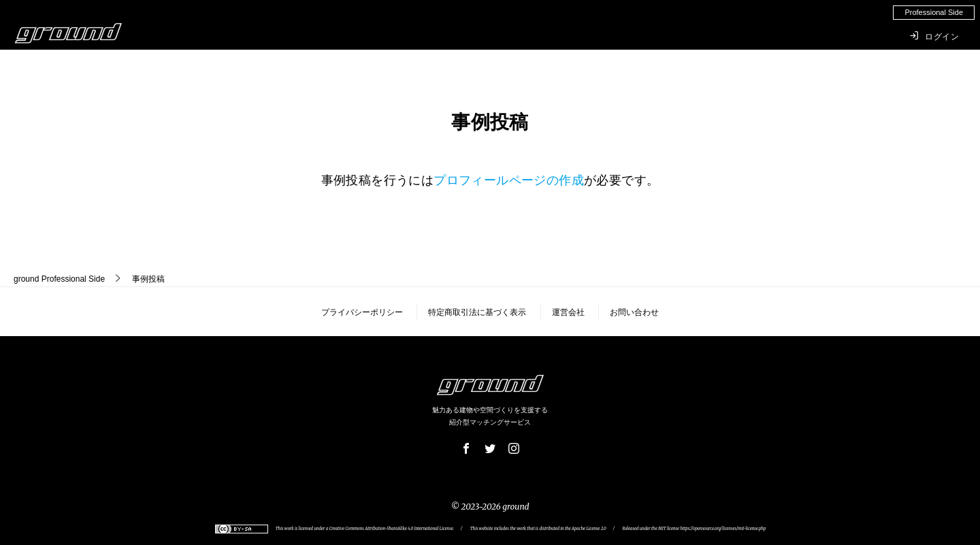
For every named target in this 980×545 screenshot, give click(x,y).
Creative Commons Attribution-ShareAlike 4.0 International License (391, 529)
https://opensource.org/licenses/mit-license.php (723, 529)
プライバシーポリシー (362, 312)
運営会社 (568, 312)
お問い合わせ (634, 312)
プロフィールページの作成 (509, 180)
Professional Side (59, 279)
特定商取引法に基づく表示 (477, 312)
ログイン (934, 36)
